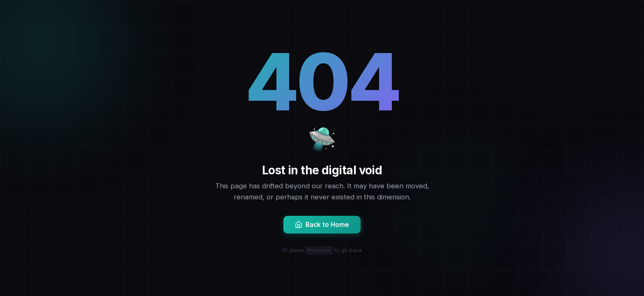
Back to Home (322, 225)
